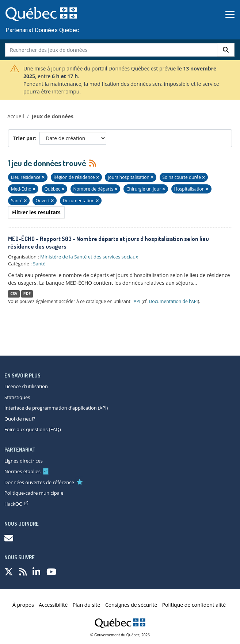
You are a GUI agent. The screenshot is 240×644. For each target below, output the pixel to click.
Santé (39, 264)
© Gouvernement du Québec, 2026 (120, 635)
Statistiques (17, 397)
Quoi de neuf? (20, 419)
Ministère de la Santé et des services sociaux (89, 257)
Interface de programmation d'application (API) (56, 408)
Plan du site (87, 605)
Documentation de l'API (173, 301)
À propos (23, 605)
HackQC (16, 504)
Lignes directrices (24, 461)
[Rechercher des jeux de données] (111, 50)
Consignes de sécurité (131, 605)
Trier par (24, 138)
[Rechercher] (226, 50)
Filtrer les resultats (36, 212)
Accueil (16, 116)
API (137, 301)
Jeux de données (53, 116)
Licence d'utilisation (26, 386)
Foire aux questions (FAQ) (33, 429)
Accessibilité (53, 605)
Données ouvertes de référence (39, 482)
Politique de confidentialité (194, 605)
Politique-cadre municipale (34, 493)
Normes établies (22, 471)
